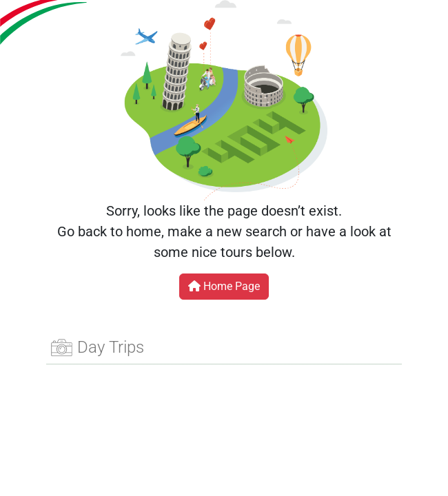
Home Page (224, 286)
